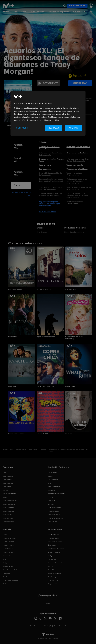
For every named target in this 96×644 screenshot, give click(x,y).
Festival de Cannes (54, 508)
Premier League (8, 545)
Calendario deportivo (59, 12)
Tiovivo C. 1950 (42, 434)
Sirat (50, 483)
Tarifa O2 (51, 570)
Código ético (52, 556)
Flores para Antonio (55, 487)
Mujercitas (12, 337)
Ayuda (48, 601)
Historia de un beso (16, 434)
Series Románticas (9, 504)
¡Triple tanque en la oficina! (77, 153)
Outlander (51, 490)
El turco (51, 497)
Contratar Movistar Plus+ (56, 563)
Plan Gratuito (37, 12)
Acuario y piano (45, 165)
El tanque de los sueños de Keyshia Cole (49, 148)
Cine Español (7, 480)
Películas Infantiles (9, 494)
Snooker (6, 577)
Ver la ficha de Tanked (47, 212)
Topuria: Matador (9, 566)
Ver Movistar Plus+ (54, 535)
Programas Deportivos (55, 518)
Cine (15, 12)
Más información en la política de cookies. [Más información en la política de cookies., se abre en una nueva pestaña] (40, 120)
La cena (51, 476)
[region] (48, 113)
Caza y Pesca (52, 522)
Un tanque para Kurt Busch (77, 169)
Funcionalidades (53, 538)
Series (6, 12)
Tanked (18, 185)
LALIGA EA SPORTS (9, 542)
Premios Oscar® (54, 511)
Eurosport (6, 573)
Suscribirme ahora (77, 6)
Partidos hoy (7, 584)
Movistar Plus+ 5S (54, 552)
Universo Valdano (9, 552)
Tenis (91, 12)
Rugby (5, 563)
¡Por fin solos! (70, 289)
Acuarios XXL (19, 146)
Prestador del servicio (33, 626)
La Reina (69, 434)
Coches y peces (45, 169)
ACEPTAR (73, 128)
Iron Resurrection (15, 289)
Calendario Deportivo (10, 580)
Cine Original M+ (9, 476)
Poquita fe (51, 501)
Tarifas (50, 566)
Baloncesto (79, 12)
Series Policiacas (9, 508)
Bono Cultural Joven (55, 542)
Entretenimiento (9, 522)
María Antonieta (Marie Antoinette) (74, 338)
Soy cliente (48, 83)
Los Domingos (53, 473)
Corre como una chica (45, 386)
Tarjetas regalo (53, 577)
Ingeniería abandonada (46, 337)
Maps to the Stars (44, 289)
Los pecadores (53, 480)
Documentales (8, 518)
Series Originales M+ (10, 501)
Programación (53, 584)
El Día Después (8, 549)
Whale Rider (70, 386)
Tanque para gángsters (75, 165)
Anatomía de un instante (56, 494)
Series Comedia (8, 511)
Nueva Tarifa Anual (54, 573)
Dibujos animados (54, 515)
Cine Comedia (8, 483)
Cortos (5, 490)
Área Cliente (52, 545)
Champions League (9, 538)
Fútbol (24, 12)
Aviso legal (47, 626)
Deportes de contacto (10, 570)
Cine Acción (7, 487)
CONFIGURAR (23, 128)
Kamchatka (13, 386)
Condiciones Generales (56, 549)
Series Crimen (8, 515)
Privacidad (58, 626)
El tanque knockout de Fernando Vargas (52, 160)
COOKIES (68, 626)
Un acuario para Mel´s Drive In (78, 147)
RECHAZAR (54, 128)
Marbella (51, 504)
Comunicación (53, 580)
